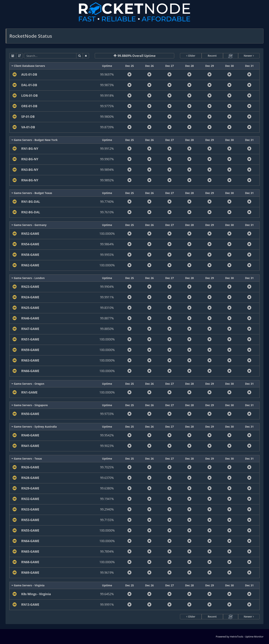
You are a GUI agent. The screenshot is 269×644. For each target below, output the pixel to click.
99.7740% (107, 202)
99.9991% (107, 605)
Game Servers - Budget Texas (32, 193)
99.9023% (107, 446)
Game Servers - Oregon (28, 384)
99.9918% (107, 96)
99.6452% (107, 594)
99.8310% (107, 308)
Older (191, 56)
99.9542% (107, 435)
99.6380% (107, 488)
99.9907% (107, 159)
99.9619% (107, 573)
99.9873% (107, 85)
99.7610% (107, 212)
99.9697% (107, 74)
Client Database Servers (28, 66)
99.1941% (107, 499)
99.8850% (107, 329)
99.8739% (107, 127)
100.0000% (107, 234)
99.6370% (107, 478)
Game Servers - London (28, 278)
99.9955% (107, 255)
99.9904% (107, 287)
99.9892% (107, 180)
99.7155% (107, 520)
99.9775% (107, 106)
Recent (212, 56)
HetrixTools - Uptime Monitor (247, 637)
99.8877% (107, 318)
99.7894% (107, 552)
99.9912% (107, 149)
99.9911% (107, 297)
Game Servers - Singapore (30, 405)
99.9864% (107, 244)
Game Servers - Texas (27, 459)
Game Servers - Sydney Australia (34, 427)
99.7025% (107, 467)
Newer (249, 56)
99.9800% (107, 117)
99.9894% (107, 170)
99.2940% (107, 509)
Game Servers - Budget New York (35, 140)
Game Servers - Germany (29, 225)
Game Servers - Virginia (28, 585)
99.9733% (107, 414)
